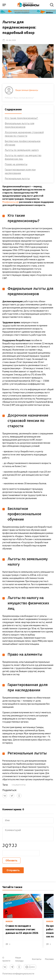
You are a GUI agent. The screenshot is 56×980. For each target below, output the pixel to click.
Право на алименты (16, 164)
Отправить (13, 870)
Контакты (37, 959)
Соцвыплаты (19, 785)
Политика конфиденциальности (18, 974)
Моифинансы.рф (11, 202)
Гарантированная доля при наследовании (20, 171)
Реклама (49, 959)
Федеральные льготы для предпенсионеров (19, 125)
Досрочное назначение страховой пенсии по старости (24, 134)
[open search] (52, 5)
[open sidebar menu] (4, 5)
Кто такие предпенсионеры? (22, 118)
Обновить (11, 860)
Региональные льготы (17, 178)
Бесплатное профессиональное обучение (23, 143)
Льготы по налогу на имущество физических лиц (23, 157)
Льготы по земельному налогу (22, 150)
